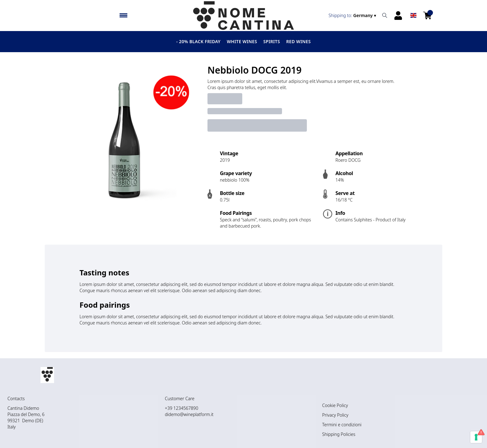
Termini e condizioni (342, 425)
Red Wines (298, 41)
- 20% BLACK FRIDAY (199, 41)
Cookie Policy (335, 405)
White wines (242, 41)
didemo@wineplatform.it (189, 414)
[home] (243, 16)
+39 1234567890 (182, 408)
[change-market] (353, 16)
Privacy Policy (335, 415)
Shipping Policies (339, 434)
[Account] (398, 16)
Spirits (272, 41)
